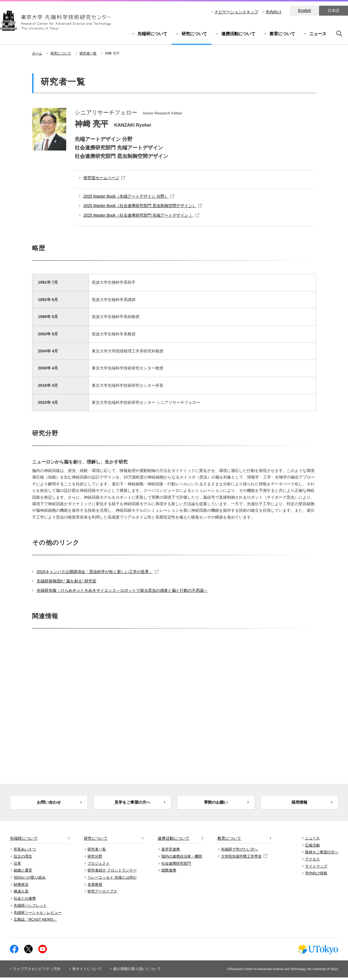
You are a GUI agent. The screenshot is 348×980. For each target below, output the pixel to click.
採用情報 (299, 804)
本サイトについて (87, 971)
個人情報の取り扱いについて (137, 971)
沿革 (17, 866)
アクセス (312, 862)
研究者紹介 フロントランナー (112, 873)
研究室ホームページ (104, 178)
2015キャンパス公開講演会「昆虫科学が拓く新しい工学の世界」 (98, 572)
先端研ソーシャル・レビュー (38, 915)
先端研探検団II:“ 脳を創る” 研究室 (67, 581)
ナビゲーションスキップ (236, 12)
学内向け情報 (316, 876)
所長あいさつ (25, 852)
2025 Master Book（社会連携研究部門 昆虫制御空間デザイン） (143, 206)
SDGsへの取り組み (30, 880)
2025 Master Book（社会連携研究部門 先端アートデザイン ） (141, 215)
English (305, 11)
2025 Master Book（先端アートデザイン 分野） (129, 196)
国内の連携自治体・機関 (182, 859)
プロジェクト (99, 866)
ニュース (318, 34)
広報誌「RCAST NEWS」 (35, 922)
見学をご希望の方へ (132, 804)
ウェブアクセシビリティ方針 (37, 971)
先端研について (152, 34)
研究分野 (95, 859)
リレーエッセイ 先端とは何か (112, 880)
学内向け (274, 12)
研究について (194, 34)
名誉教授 (95, 887)
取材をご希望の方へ (322, 855)
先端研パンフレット (30, 908)
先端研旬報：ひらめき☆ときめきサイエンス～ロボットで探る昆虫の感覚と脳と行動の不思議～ (122, 590)
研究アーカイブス (102, 894)
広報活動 (312, 848)
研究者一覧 (88, 53)
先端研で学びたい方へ (239, 852)
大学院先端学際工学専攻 (244, 859)
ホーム (37, 53)
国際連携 (169, 873)
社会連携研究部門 (176, 866)
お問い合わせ (49, 804)
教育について (282, 34)
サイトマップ (316, 869)
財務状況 (21, 887)
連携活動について (238, 34)
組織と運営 (23, 873)
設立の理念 (23, 859)
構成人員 (21, 894)
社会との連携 (25, 901)
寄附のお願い (216, 804)
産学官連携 (171, 852)
